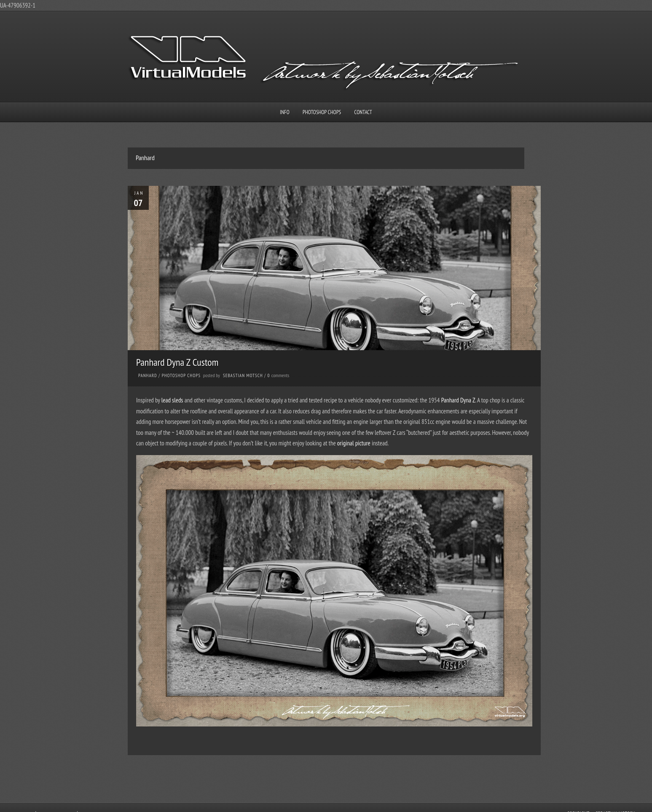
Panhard (148, 375)
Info (285, 112)
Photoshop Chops (322, 112)
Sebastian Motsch (243, 375)
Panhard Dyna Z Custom (177, 362)
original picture (354, 443)
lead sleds (172, 400)
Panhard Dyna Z (458, 400)
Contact (363, 112)
